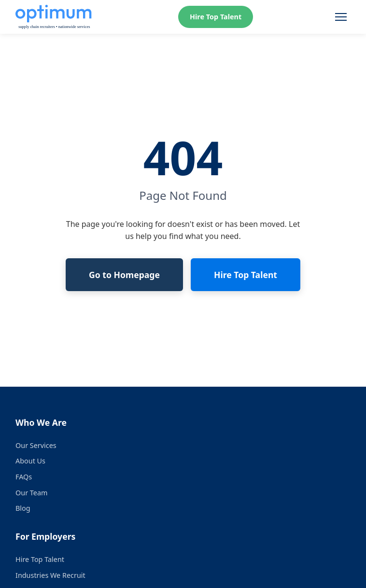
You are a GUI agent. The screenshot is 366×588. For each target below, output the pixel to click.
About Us (30, 461)
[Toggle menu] (341, 17)
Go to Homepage (124, 275)
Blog (23, 508)
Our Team (31, 493)
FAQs (24, 477)
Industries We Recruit (50, 575)
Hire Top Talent (216, 17)
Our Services (36, 445)
